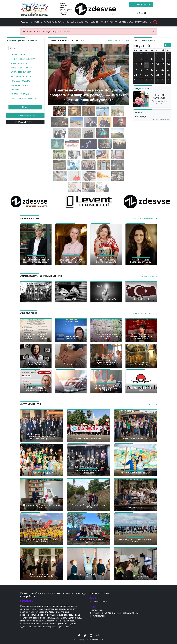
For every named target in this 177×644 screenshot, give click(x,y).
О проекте (36, 22)
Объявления (92, 22)
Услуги (155, 120)
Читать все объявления (145, 313)
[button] (54, 74)
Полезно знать (75, 22)
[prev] (166, 45)
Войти (141, 13)
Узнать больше (149, 276)
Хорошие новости (54, 22)
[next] (169, 45)
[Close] (153, 32)
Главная (25, 22)
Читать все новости (118, 40)
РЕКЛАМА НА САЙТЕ (25, 122)
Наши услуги (141, 117)
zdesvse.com (97, 640)
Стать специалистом (25, 115)
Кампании (107, 22)
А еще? (153, 404)
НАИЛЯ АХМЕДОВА (160, 96)
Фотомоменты (143, 22)
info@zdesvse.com (99, 602)
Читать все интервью (145, 218)
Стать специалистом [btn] (141, 5)
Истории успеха (124, 22)
